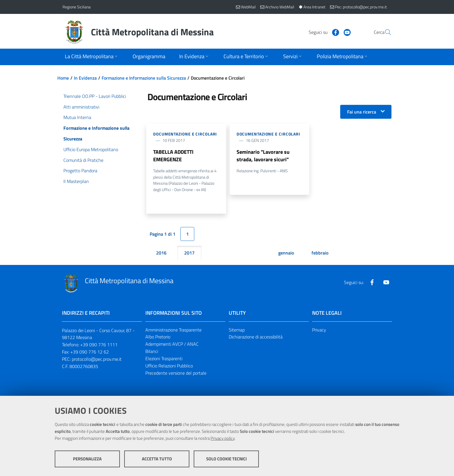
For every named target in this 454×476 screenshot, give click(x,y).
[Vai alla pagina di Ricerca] (385, 32)
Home (63, 78)
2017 (189, 253)
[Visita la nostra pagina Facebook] (322, 32)
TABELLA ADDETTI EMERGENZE (173, 156)
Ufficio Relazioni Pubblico (169, 366)
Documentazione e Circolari (185, 134)
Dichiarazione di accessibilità (256, 337)
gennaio (286, 253)
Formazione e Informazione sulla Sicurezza (144, 78)
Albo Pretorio (158, 337)
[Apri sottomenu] (92, 57)
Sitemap (237, 330)
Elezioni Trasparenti (164, 359)
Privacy (319, 330)
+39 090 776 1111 (99, 345)
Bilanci (152, 351)
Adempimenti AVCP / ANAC (172, 344)
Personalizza (87, 459)
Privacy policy (223, 438)
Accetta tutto (157, 459)
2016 (161, 253)
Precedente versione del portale (176, 373)
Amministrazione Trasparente (173, 330)
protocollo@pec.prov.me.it (97, 359)
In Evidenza (85, 78)
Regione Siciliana (77, 7)
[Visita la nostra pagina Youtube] (333, 32)
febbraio (320, 253)
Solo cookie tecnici (226, 459)
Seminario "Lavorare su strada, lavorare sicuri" (263, 156)
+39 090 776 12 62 (90, 352)
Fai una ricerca (362, 112)
